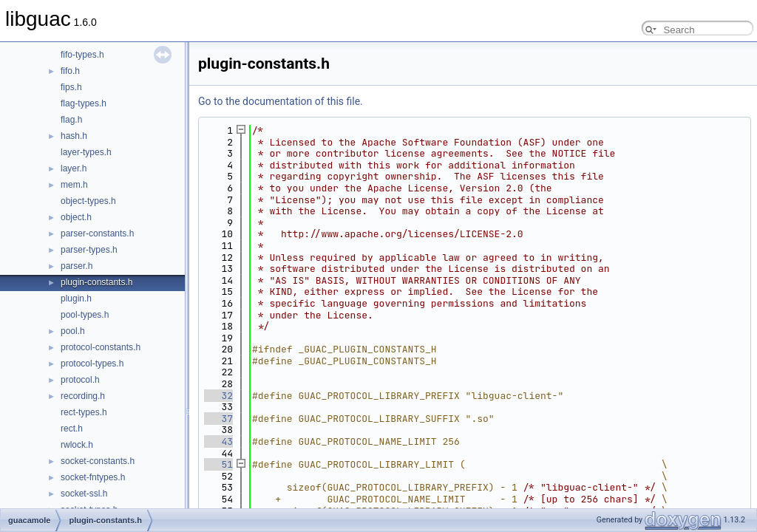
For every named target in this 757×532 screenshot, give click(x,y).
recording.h (83, 396)
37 (218, 419)
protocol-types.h (92, 364)
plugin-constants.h (96, 282)
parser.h (77, 266)
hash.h (74, 136)
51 (218, 464)
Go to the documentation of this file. (281, 101)
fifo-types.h (82, 55)
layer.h (74, 168)
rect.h (72, 429)
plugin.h (76, 299)
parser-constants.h (97, 233)
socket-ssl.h (84, 494)
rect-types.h (84, 412)
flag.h (71, 120)
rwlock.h (77, 445)
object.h (76, 217)
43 (218, 441)
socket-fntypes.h (93, 477)
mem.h (74, 185)
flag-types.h (84, 103)
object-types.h (88, 201)
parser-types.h (89, 250)
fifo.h (70, 71)
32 (218, 396)
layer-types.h (86, 152)
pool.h (73, 331)
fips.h (71, 87)
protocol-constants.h (101, 347)
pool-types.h (85, 315)
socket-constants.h (98, 461)
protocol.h (80, 380)
